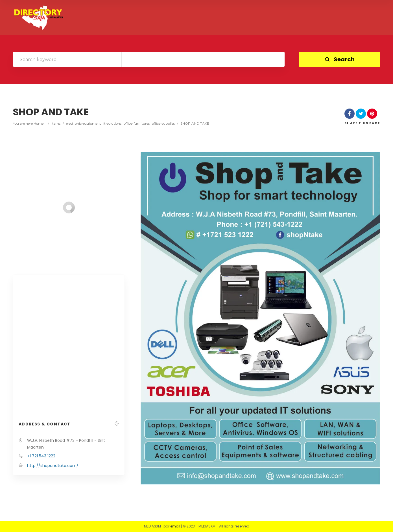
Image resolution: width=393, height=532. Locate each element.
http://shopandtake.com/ (53, 466)
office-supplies (163, 123)
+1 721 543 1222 (41, 456)
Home (39, 123)
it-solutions (112, 123)
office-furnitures (137, 123)
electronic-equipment (84, 123)
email (175, 526)
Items (56, 123)
